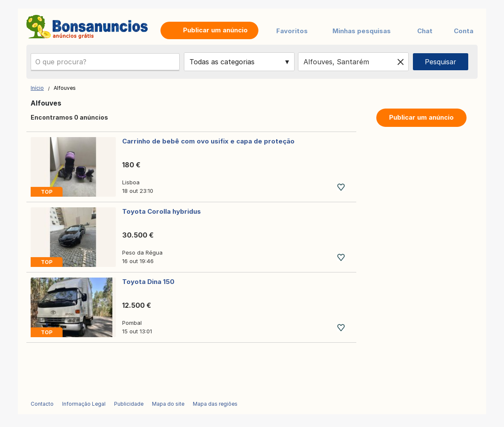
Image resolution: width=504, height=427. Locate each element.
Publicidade (129, 404)
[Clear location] (401, 62)
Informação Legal (84, 404)
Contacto (42, 404)
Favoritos (292, 31)
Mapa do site (168, 404)
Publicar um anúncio (421, 117)
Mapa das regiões (215, 404)
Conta (464, 31)
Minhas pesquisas (362, 31)
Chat (425, 31)
